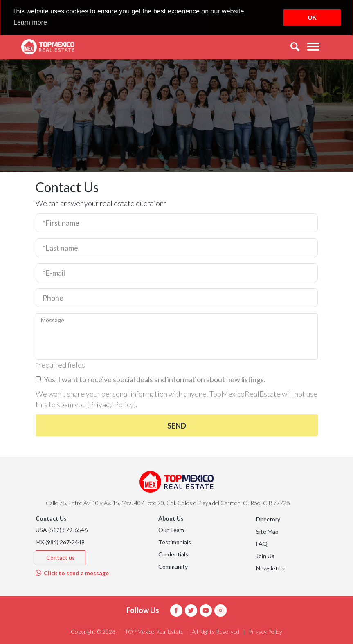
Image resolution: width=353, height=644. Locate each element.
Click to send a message (72, 573)
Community (173, 567)
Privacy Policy (111, 404)
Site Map (267, 531)
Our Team (171, 530)
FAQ (262, 544)
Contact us (61, 558)
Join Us (265, 556)
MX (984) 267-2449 (60, 542)
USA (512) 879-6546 (62, 530)
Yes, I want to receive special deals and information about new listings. (151, 379)
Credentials (173, 554)
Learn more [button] (30, 22)
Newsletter (271, 568)
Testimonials (175, 542)
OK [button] (312, 18)
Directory (268, 519)
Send (177, 426)
